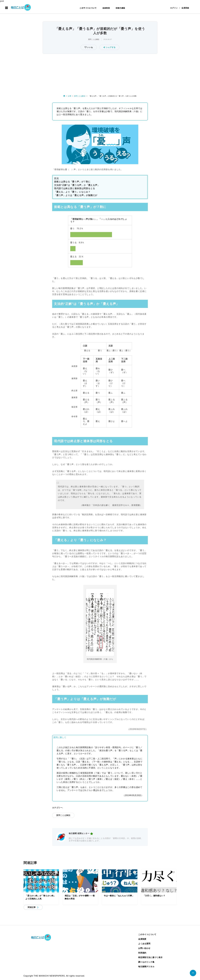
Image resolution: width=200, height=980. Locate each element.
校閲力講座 (120, 8)
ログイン (174, 8)
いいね (90, 47)
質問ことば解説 (94, 39)
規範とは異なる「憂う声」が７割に (72, 182)
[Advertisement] (100, 74)
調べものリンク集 (146, 962)
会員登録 (185, 8)
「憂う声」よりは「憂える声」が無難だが (76, 195)
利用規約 (142, 953)
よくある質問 (144, 944)
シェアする (110, 47)
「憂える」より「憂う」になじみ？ (72, 192)
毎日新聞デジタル (146, 967)
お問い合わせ (144, 948)
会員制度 (106, 8)
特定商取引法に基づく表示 (150, 957)
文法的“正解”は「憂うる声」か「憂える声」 (77, 185)
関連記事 (32, 907)
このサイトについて (88, 8)
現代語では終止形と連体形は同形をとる (74, 188)
